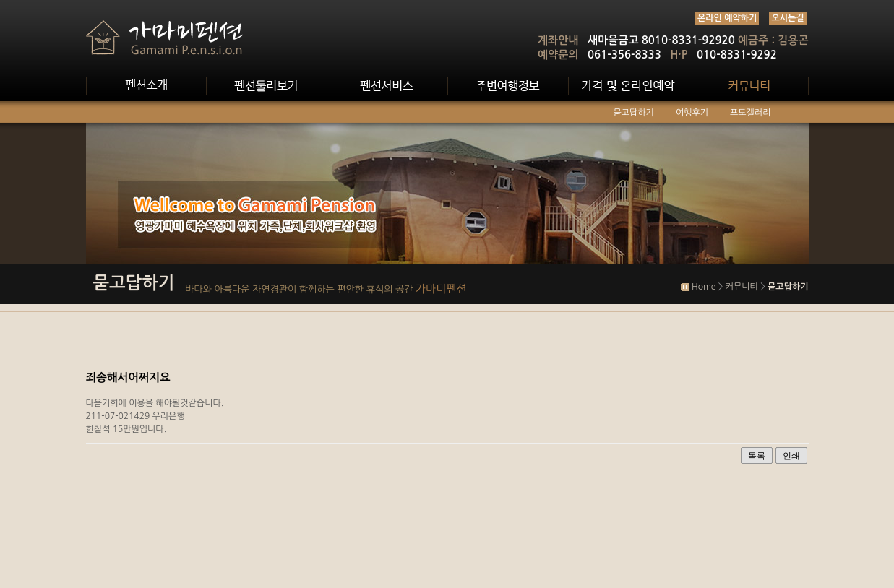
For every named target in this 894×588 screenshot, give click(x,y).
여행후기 (692, 113)
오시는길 (787, 18)
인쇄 (791, 456)
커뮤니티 (742, 287)
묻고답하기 (634, 113)
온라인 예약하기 (727, 18)
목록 (757, 456)
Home (704, 287)
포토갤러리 (750, 113)
